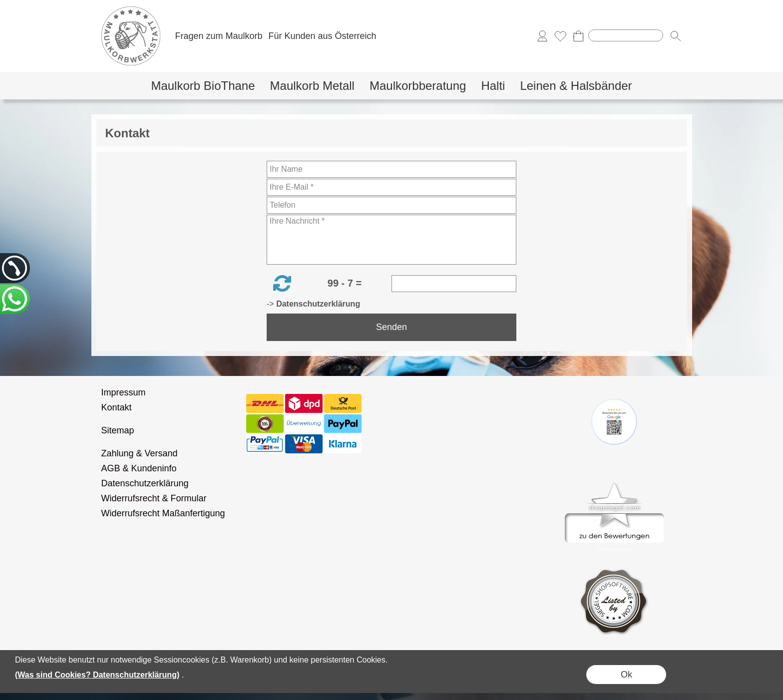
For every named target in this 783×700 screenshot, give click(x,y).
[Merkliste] (560, 36)
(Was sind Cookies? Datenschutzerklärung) (97, 675)
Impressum (124, 392)
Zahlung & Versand (140, 453)
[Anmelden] (542, 36)
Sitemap (118, 430)
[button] (676, 36)
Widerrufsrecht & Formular (154, 498)
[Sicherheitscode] (454, 284)
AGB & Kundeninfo (139, 468)
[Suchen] (626, 35)
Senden (391, 327)
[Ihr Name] (391, 169)
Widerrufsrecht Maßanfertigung (163, 513)
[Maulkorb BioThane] (203, 86)
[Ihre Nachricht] (391, 240)
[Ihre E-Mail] (391, 187)
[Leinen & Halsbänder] (576, 86)
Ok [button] (626, 675)
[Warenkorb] (578, 36)
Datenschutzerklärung (145, 483)
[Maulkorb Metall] (312, 86)
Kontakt (117, 407)
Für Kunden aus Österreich (322, 36)
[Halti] (493, 86)
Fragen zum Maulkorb (219, 36)
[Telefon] (391, 205)
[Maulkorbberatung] (418, 86)
